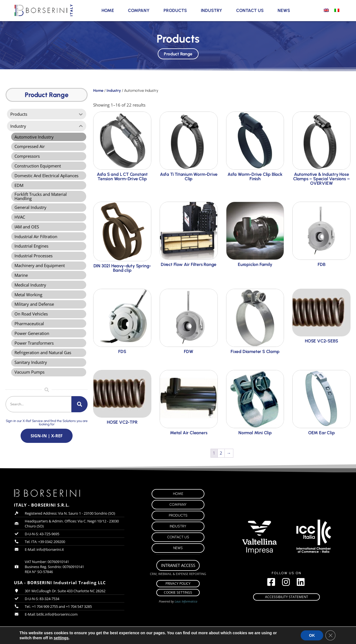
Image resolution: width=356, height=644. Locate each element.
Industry (212, 10)
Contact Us (250, 10)
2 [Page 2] (221, 453)
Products (175, 10)
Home (108, 10)
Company (139, 10)
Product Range (178, 53)
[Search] (80, 413)
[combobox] (39, 413)
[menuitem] (326, 10)
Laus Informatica (186, 604)
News (284, 10)
